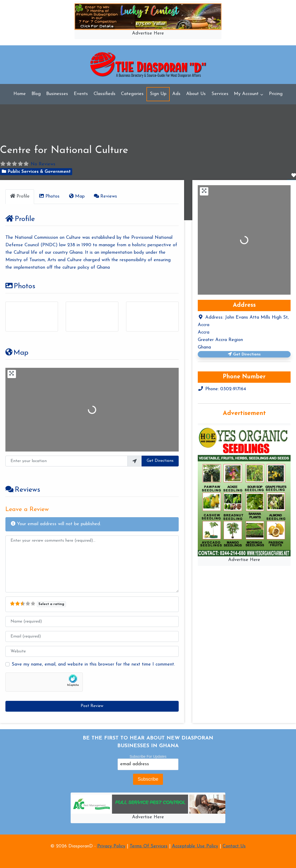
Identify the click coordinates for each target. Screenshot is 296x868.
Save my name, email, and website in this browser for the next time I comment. (93, 664)
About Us (196, 94)
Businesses (57, 94)
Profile (20, 219)
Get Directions (160, 461)
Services (220, 94)
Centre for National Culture (64, 150)
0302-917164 (233, 389)
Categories (132, 94)
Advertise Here (148, 33)
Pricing (276, 94)
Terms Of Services (149, 846)
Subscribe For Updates (148, 756)
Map (17, 353)
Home (20, 94)
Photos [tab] (49, 196)
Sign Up (158, 94)
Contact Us (234, 846)
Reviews (23, 490)
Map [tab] (76, 196)
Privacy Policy (111, 846)
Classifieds (105, 94)
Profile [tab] (20, 196)
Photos (20, 286)
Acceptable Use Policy (195, 846)
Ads (176, 94)
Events (81, 94)
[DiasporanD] (148, 65)
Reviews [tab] (105, 196)
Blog (36, 94)
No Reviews (43, 164)
